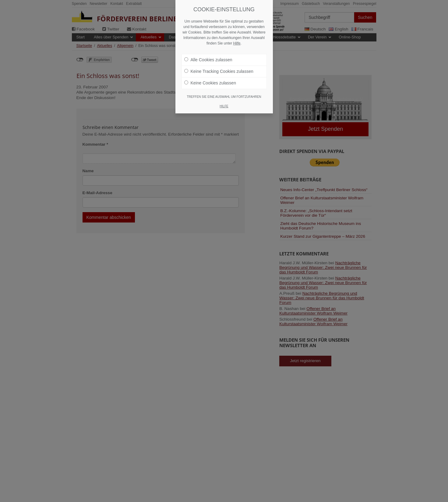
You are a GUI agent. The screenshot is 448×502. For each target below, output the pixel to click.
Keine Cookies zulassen (210, 69)
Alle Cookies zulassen (208, 46)
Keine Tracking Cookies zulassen (219, 57)
